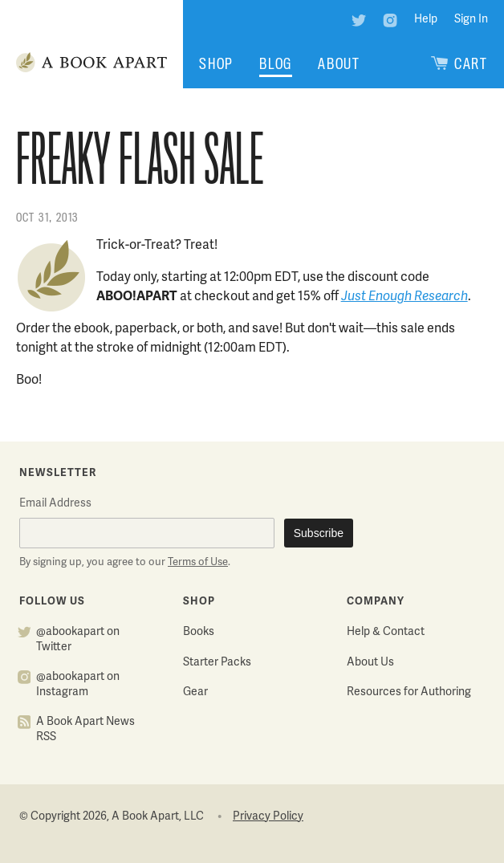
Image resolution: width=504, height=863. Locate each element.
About (339, 64)
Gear (195, 692)
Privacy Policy (268, 817)
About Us (370, 663)
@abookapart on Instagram (78, 685)
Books (199, 632)
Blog (276, 64)
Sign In (471, 20)
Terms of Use (198, 563)
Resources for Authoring (409, 692)
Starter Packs (217, 663)
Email (55, 504)
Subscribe (319, 533)
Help (426, 20)
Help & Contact (386, 632)
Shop (216, 64)
